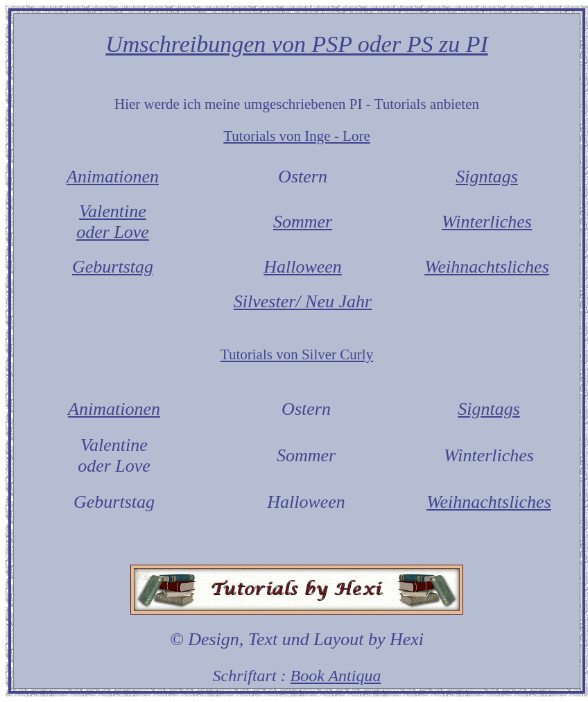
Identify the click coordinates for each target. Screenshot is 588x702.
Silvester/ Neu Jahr (303, 301)
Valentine (113, 211)
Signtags (487, 177)
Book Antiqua (336, 676)
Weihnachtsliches (487, 267)
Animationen (113, 177)
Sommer (303, 222)
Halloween (303, 267)
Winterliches (487, 222)
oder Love (113, 232)
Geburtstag (113, 267)
